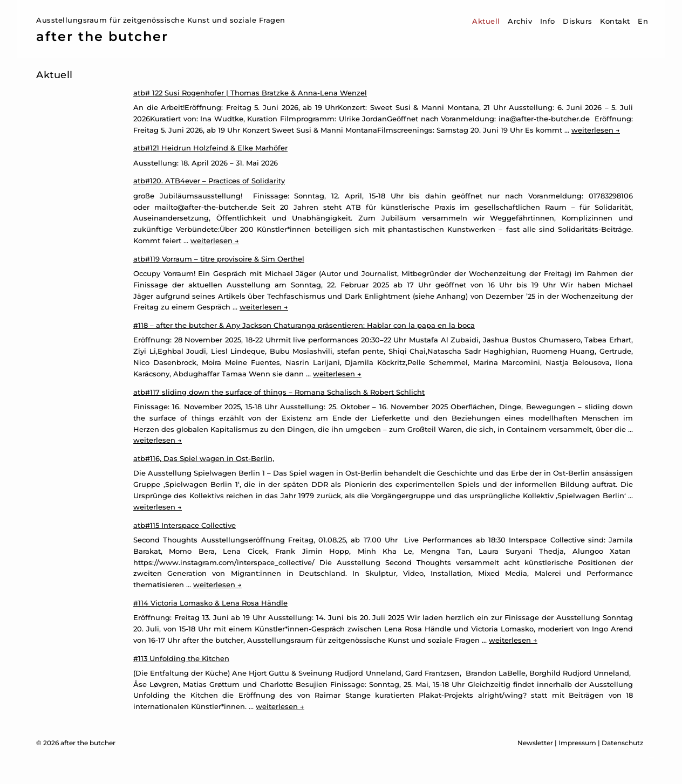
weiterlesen (596, 130)
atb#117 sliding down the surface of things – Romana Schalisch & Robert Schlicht (279, 392)
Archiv (520, 21)
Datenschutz (622, 743)
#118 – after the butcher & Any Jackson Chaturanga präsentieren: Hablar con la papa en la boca (304, 325)
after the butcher (102, 37)
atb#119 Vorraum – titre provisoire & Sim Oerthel (219, 259)
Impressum (577, 743)
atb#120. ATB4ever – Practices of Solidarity (209, 181)
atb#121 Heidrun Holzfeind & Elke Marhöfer (210, 148)
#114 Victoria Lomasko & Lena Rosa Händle (210, 603)
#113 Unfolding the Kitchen (181, 658)
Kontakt (615, 21)
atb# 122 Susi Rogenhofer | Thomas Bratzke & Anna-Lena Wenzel (250, 93)
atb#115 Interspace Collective (185, 525)
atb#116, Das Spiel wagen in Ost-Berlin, (204, 458)
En (643, 21)
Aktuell (486, 21)
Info (548, 21)
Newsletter (535, 743)
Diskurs (578, 21)
